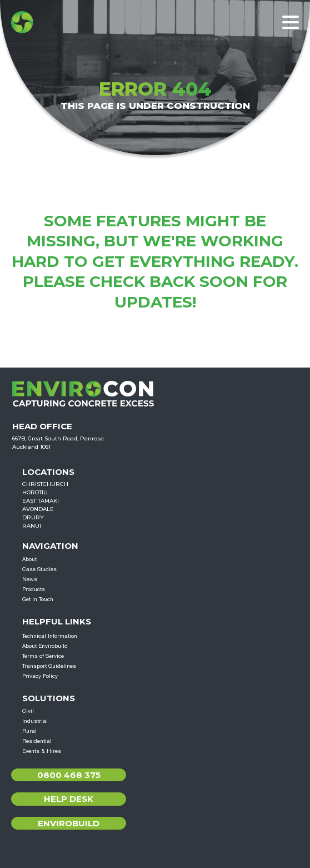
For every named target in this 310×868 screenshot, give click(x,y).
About (29, 559)
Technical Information (50, 636)
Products (34, 589)
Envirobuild (69, 823)
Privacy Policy (40, 676)
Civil (28, 711)
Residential (37, 741)
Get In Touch (38, 599)
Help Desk (69, 799)
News (30, 579)
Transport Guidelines (49, 666)
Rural (29, 731)
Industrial (35, 721)
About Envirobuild (45, 646)
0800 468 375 (69, 775)
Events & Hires (42, 751)
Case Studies (39, 569)
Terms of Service (43, 656)
